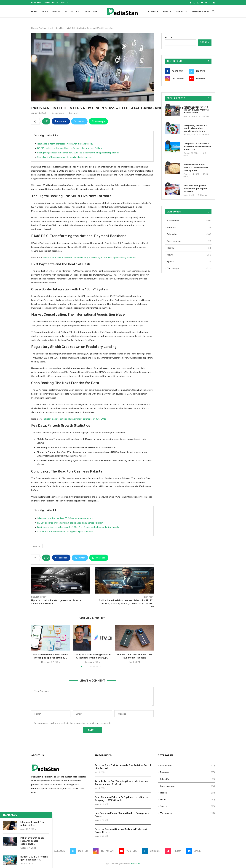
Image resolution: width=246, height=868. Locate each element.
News (45, 11)
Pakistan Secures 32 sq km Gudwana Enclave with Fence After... (122, 831)
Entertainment (201, 11)
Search (168, 37)
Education (182, 11)
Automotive (72, 11)
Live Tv (64, 2)
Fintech (37, 546)
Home (34, 11)
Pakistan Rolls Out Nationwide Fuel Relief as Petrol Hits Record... (123, 767)
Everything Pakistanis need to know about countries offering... (195, 128)
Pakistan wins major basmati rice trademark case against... (196, 167)
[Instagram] (198, 3)
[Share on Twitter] (79, 121)
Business (153, 11)
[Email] (214, 3)
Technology (90, 11)
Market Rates (51, 2)
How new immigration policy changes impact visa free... (195, 188)
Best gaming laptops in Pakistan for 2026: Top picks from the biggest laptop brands (78, 152)
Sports (167, 11)
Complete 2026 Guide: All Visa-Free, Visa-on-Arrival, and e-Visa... (197, 146)
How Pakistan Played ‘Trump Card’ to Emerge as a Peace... (122, 815)
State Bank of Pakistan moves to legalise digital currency (65, 157)
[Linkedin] (206, 3)
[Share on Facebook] (61, 121)
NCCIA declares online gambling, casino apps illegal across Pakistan (70, 148)
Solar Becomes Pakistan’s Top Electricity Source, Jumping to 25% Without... (122, 799)
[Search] (213, 11)
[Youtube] (202, 3)
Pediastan (36, 2)
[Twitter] (194, 3)
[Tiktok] (210, 3)
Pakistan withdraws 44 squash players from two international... (197, 110)
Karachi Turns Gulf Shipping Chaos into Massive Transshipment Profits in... (121, 783)
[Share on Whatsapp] (98, 121)
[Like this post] (47, 121)
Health (56, 11)
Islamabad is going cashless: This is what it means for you (65, 143)
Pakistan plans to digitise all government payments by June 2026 (74, 419)
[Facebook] (190, 3)
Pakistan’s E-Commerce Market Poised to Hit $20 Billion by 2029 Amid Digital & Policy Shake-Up (90, 257)
